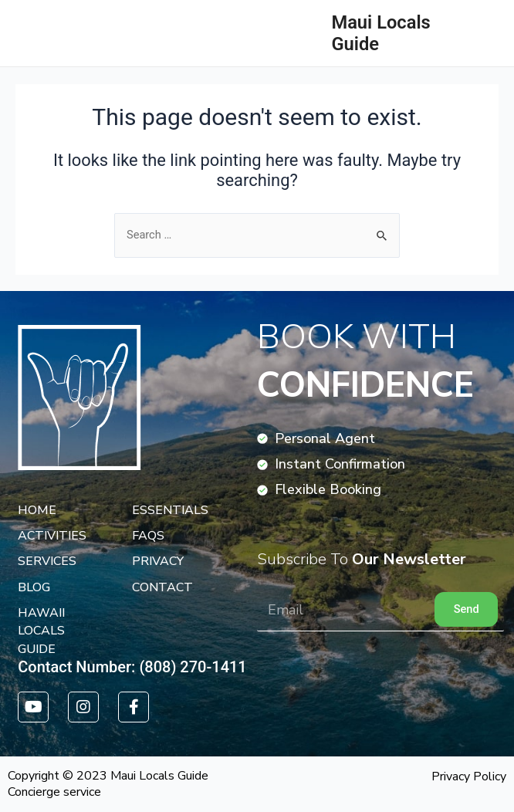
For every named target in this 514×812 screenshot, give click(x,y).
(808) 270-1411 (193, 667)
